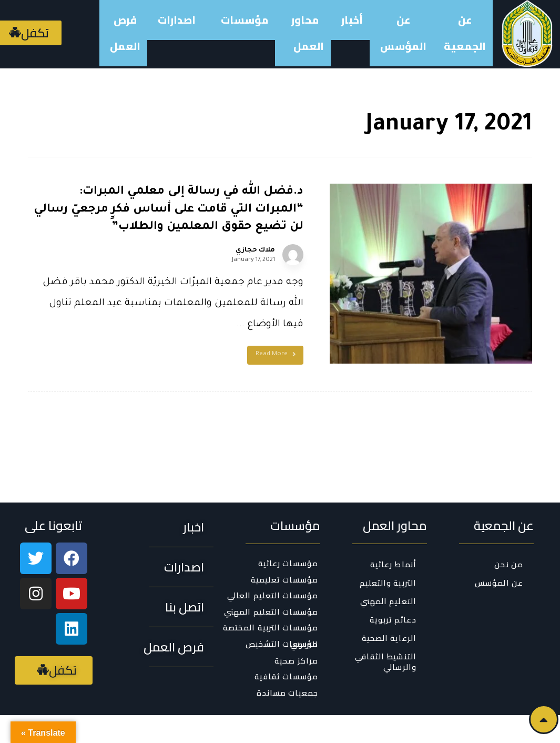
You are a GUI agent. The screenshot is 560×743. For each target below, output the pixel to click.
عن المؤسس (403, 33)
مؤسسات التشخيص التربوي (282, 613)
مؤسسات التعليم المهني (271, 580)
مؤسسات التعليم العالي (273, 565)
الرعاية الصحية (389, 607)
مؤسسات (242, 20)
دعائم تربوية (393, 589)
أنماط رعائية (393, 533)
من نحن (509, 533)
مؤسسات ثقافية (286, 646)
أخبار (352, 20)
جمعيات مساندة (287, 661)
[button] (194, 496)
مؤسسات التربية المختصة (271, 597)
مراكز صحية (296, 629)
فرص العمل (125, 33)
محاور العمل (306, 33)
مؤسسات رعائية (288, 533)
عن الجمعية (465, 33)
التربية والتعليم (388, 552)
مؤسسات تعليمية (284, 548)
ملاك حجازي (300, 250)
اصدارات (177, 20)
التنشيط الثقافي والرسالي (386, 631)
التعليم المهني (388, 570)
